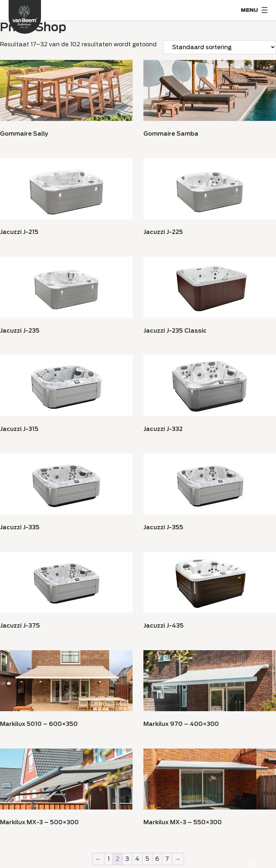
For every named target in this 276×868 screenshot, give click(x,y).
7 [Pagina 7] (167, 859)
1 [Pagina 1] (109, 859)
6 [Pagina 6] (157, 859)
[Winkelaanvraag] (220, 47)
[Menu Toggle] (254, 10)
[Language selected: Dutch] (255, 864)
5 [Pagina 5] (147, 859)
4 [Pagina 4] (137, 859)
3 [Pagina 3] (127, 859)
